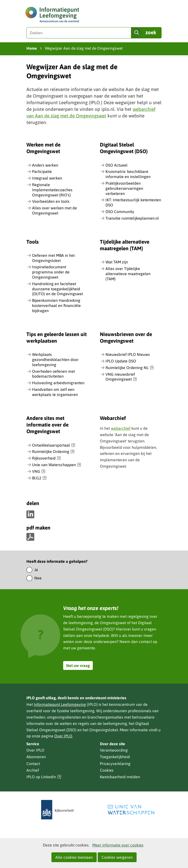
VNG (39, 472)
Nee (38, 578)
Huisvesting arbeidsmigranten (58, 383)
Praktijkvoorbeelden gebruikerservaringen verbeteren (124, 188)
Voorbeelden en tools (51, 201)
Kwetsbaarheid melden (120, 777)
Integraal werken (47, 178)
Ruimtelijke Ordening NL (130, 368)
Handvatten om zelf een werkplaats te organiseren (55, 392)
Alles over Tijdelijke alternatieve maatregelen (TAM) (128, 274)
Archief (33, 770)
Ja (36, 570)
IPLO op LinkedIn (44, 777)
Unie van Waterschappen (57, 465)
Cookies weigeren (117, 857)
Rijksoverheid (46, 458)
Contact (33, 764)
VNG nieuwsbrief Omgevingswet (121, 377)
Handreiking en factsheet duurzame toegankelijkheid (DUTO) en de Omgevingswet (58, 289)
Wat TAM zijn (117, 262)
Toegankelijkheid (115, 757)
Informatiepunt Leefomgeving (60, 704)
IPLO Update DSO (121, 361)
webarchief (121, 428)
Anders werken (45, 165)
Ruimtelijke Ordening (53, 452)
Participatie (42, 171)
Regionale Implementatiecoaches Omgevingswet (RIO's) (52, 190)
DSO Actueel (117, 165)
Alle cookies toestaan (74, 857)
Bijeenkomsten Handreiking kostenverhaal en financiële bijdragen (56, 305)
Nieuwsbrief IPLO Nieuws (128, 354)
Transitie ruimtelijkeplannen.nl (132, 218)
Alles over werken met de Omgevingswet (54, 210)
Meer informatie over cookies (118, 845)
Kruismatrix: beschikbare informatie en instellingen (128, 174)
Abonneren (36, 757)
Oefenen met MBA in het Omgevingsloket (53, 258)
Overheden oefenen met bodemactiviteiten (53, 374)
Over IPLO (63, 736)
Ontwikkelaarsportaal (54, 445)
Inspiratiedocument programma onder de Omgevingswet (51, 272)
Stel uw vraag (78, 665)
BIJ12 (39, 478)
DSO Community (120, 212)
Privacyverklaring (115, 764)
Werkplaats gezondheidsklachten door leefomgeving (55, 360)
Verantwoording (114, 750)
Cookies (107, 770)
